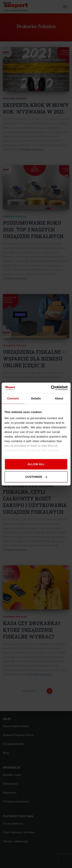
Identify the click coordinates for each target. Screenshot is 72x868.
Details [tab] (36, 398)
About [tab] (59, 398)
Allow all (36, 464)
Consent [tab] (13, 398)
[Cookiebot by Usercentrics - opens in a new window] (51, 388)
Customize (36, 477)
